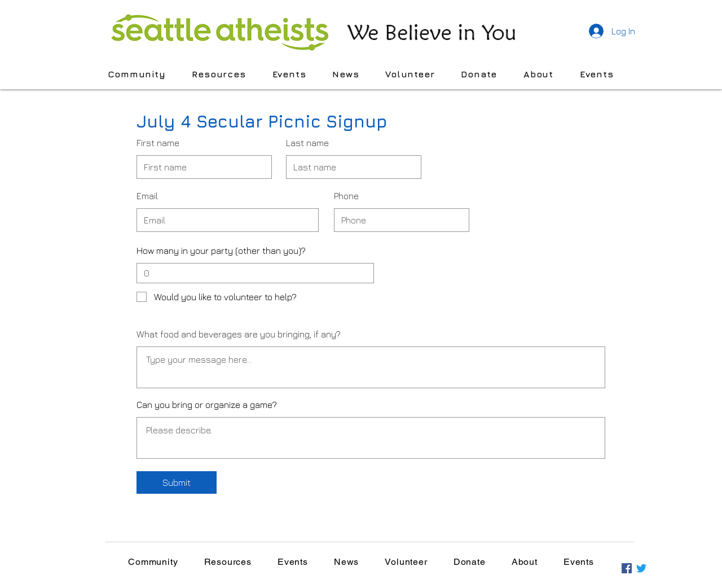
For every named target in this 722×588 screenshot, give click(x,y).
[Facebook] (627, 568)
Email (147, 196)
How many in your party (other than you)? (221, 251)
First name (158, 143)
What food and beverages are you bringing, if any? (239, 334)
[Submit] (177, 482)
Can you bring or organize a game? (207, 405)
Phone (346, 196)
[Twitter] (641, 568)
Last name (307, 143)
